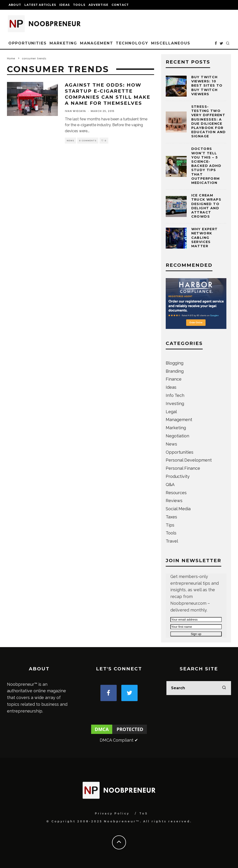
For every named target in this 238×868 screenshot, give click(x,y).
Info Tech (175, 395)
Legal (171, 412)
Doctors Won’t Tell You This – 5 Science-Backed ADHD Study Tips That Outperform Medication (206, 166)
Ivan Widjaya (75, 111)
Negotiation (177, 436)
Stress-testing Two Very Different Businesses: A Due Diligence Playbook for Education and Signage (209, 121)
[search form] (199, 688)
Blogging (175, 363)
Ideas (64, 5)
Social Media (178, 509)
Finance (174, 379)
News (70, 141)
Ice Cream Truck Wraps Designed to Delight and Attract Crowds (206, 206)
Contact (120, 5)
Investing (175, 404)
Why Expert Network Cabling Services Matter (205, 238)
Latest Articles (40, 5)
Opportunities (28, 43)
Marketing (63, 43)
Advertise (98, 5)
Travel (172, 541)
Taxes (171, 517)
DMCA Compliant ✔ (119, 740)
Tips (170, 525)
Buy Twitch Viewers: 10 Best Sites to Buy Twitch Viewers (207, 86)
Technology (132, 43)
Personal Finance (183, 468)
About (15, 5)
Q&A (170, 485)
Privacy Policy (112, 813)
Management (96, 43)
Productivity (178, 476)
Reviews (174, 501)
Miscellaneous (171, 43)
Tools (79, 5)
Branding (175, 371)
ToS (144, 813)
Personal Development (189, 460)
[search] (224, 688)
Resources (176, 493)
